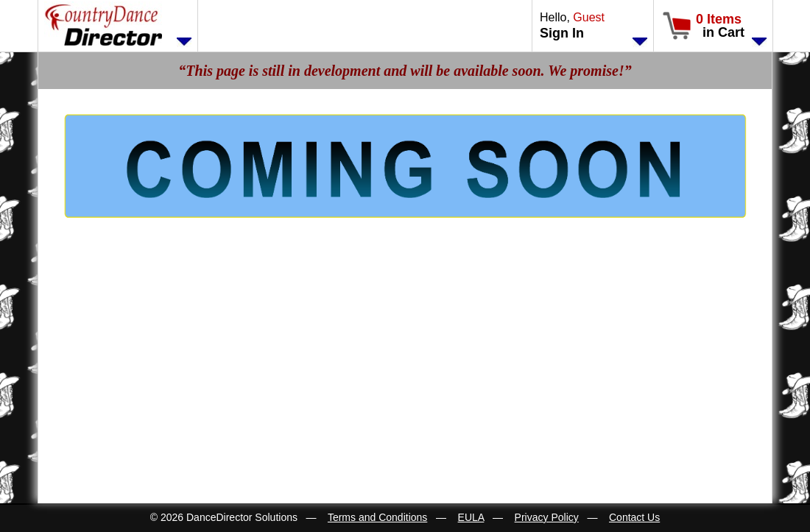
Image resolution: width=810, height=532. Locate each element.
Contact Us (634, 517)
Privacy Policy (547, 517)
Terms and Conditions (377, 517)
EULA (471, 517)
